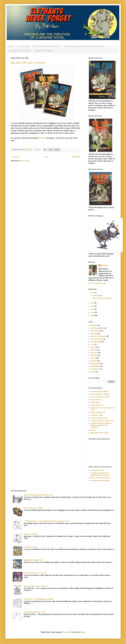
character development (98, 336)
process (93, 358)
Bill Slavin (105, 265)
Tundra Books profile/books (100, 480)
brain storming (96, 331)
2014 (93, 303)
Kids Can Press (96, 400)
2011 (93, 312)
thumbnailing (95, 366)
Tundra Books (95, 402)
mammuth (67, 632)
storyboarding (95, 363)
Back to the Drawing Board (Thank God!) (38, 495)
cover (92, 344)
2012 (93, 309)
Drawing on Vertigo (30, 534)
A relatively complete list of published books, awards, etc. (101, 474)
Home (11, 46)
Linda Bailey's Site (97, 405)
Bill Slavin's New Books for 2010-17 (47, 46)
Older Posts (76, 157)
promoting (94, 361)
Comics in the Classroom (99, 418)
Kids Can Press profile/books (100, 478)
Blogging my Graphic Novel (33, 560)
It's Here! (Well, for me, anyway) (35, 573)
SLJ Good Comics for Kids (100, 397)
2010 (93, 315)
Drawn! (93, 430)
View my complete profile (97, 283)
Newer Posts (16, 157)
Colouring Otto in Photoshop (20, 51)
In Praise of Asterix (30, 547)
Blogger (82, 632)
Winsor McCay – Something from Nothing (38, 599)
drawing (93, 347)
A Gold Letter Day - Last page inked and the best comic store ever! (47, 521)
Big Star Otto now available (28, 63)
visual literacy (95, 369)
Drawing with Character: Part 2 (35, 612)
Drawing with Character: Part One (36, 586)
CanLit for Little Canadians (100, 394)
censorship (94, 334)
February (96, 296)
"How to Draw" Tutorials (44, 51)
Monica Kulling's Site (98, 412)
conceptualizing (96, 342)
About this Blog (23, 46)
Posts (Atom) (25, 161)
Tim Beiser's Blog (97, 415)
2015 (93, 293)
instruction (94, 353)
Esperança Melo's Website (99, 391)
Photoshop (94, 355)
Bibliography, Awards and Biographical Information (85, 46)
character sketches (97, 339)
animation (94, 325)
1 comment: (37, 149)
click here (42, 138)
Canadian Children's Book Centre (102, 421)
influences (94, 350)
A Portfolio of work (97, 470)
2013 (93, 306)
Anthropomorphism (97, 328)
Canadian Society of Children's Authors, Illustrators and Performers (101, 425)
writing (93, 372)
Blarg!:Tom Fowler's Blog (99, 433)
